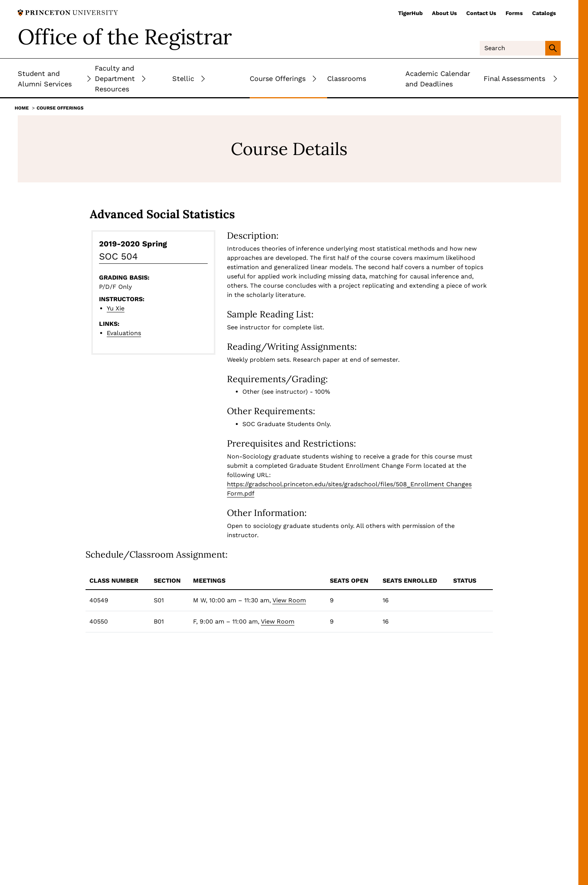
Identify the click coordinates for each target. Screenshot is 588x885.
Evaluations (124, 333)
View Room (289, 600)
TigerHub (410, 13)
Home (22, 108)
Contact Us (481, 13)
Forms (514, 13)
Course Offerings (60, 108)
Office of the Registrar (125, 37)
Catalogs (544, 13)
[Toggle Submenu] (89, 78)
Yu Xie (116, 308)
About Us (444, 13)
